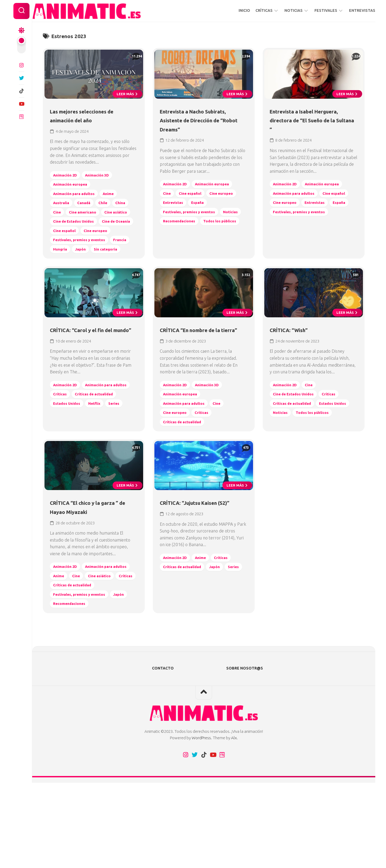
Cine (78, 224)
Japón (106, 279)
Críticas (117, 455)
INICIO (234, 10)
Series (121, 474)
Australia (64, 214)
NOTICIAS (283, 10)
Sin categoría (68, 288)
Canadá (88, 214)
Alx (234, 823)
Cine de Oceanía (70, 251)
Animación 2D (68, 187)
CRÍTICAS (253, 10)
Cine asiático (67, 233)
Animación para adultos (78, 205)
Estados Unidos (70, 474)
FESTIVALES (315, 10)
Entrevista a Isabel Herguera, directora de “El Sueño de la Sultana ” (312, 132)
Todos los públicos (183, 251)
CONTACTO (163, 753)
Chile (109, 214)
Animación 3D (103, 187)
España (202, 223)
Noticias (173, 242)
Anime (115, 205)
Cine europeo (68, 261)
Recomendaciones (207, 242)
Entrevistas (176, 223)
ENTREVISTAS (351, 10)
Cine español (107, 251)
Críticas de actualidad (76, 465)
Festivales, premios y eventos (84, 270)
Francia (62, 279)
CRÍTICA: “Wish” (296, 382)
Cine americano (105, 224)
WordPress (201, 823)
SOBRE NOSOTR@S (245, 753)
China (60, 224)
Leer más (126, 105)
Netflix (100, 474)
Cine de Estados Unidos (78, 242)
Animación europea (74, 196)
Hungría (85, 279)
